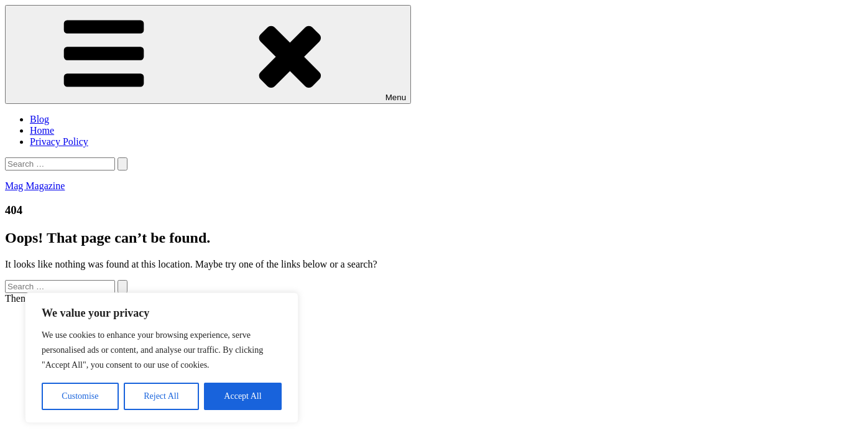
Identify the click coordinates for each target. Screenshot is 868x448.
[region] (162, 358)
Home (42, 130)
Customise (80, 396)
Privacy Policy (59, 142)
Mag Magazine (35, 186)
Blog (39, 119)
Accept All (242, 396)
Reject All (161, 396)
